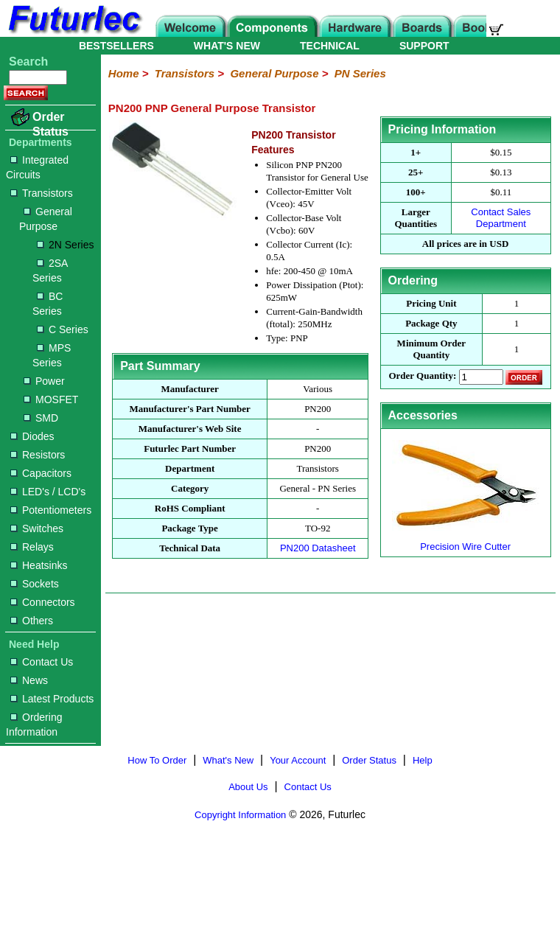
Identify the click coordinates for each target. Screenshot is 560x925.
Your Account (298, 760)
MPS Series (52, 355)
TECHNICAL (330, 46)
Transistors (42, 193)
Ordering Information (34, 725)
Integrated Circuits (37, 167)
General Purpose (46, 219)
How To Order (157, 760)
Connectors (43, 602)
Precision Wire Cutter (466, 541)
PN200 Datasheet (318, 548)
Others (32, 621)
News (29, 680)
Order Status (50, 124)
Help (423, 760)
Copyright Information (240, 815)
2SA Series (50, 270)
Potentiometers (51, 510)
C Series (63, 329)
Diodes (32, 436)
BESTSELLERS (116, 46)
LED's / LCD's (48, 492)
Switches (37, 528)
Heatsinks (39, 565)
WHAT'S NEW (227, 46)
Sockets (35, 584)
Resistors (38, 455)
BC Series (48, 304)
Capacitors (41, 473)
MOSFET (51, 399)
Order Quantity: (422, 376)
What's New (228, 760)
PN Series (360, 73)
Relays (32, 547)
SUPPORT (424, 46)
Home (124, 73)
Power (44, 381)
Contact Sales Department (501, 218)
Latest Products (52, 699)
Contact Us (42, 662)
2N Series (65, 245)
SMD (41, 418)
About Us (248, 787)
